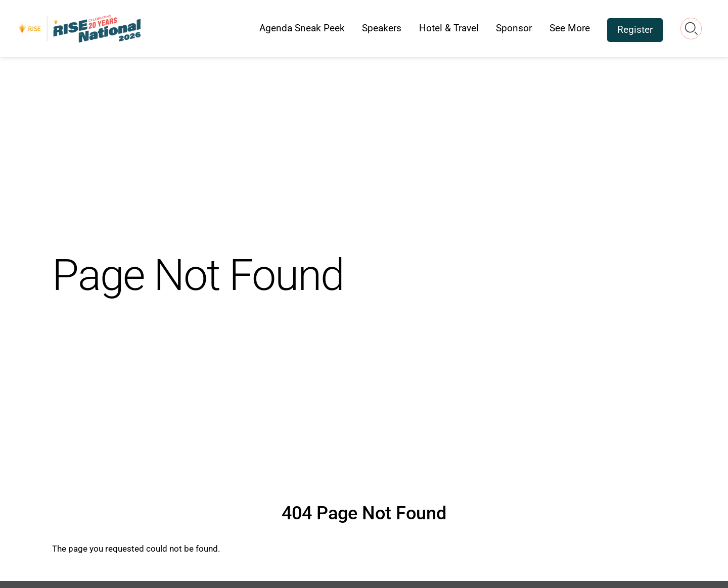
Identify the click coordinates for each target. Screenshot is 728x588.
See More (570, 28)
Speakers (382, 28)
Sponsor (514, 28)
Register (635, 30)
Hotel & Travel (449, 28)
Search (691, 28)
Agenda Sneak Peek (302, 28)
